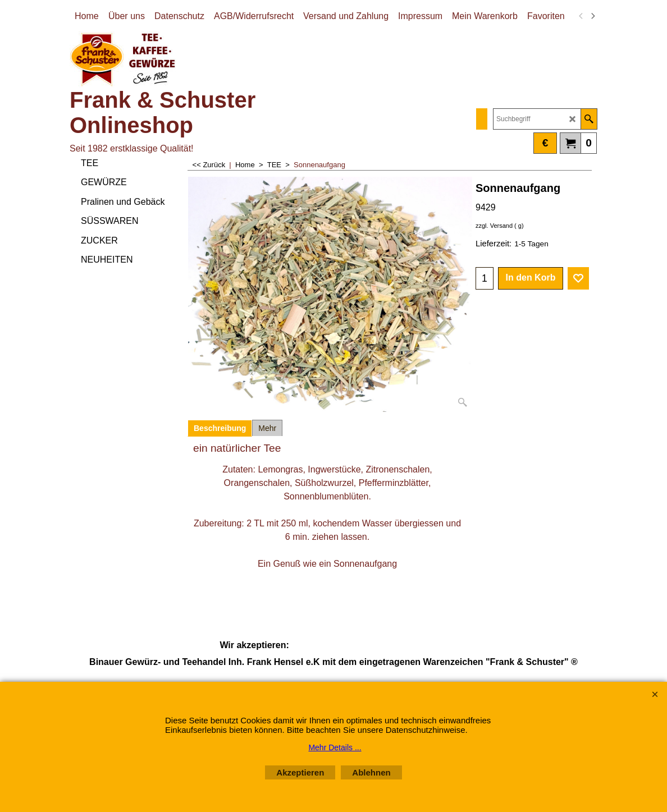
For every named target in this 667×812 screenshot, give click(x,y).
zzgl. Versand (494, 226)
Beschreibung (220, 428)
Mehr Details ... (335, 747)
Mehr (267, 428)
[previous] (581, 16)
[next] (592, 16)
